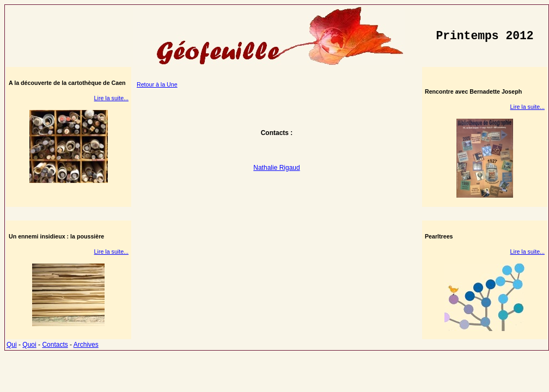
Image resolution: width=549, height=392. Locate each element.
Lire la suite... (111, 98)
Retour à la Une (157, 84)
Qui (12, 345)
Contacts (55, 345)
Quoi (29, 345)
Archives (86, 345)
